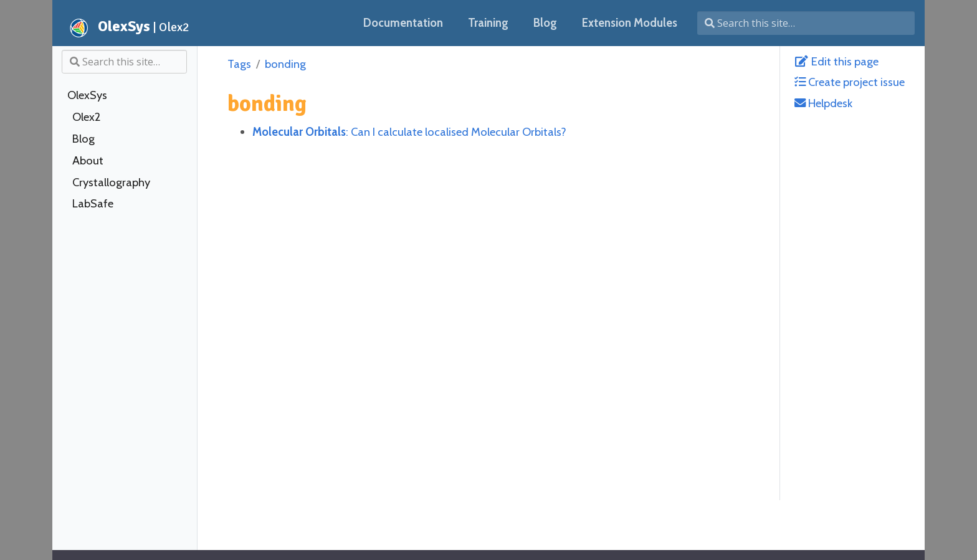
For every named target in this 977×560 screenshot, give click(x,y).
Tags (239, 64)
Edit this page (836, 61)
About (88, 161)
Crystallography (111, 183)
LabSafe (93, 204)
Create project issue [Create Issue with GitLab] (850, 82)
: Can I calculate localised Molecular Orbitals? (409, 132)
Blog (83, 139)
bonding (285, 64)
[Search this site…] (806, 23)
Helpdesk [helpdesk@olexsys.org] (823, 103)
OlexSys (87, 95)
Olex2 (86, 117)
